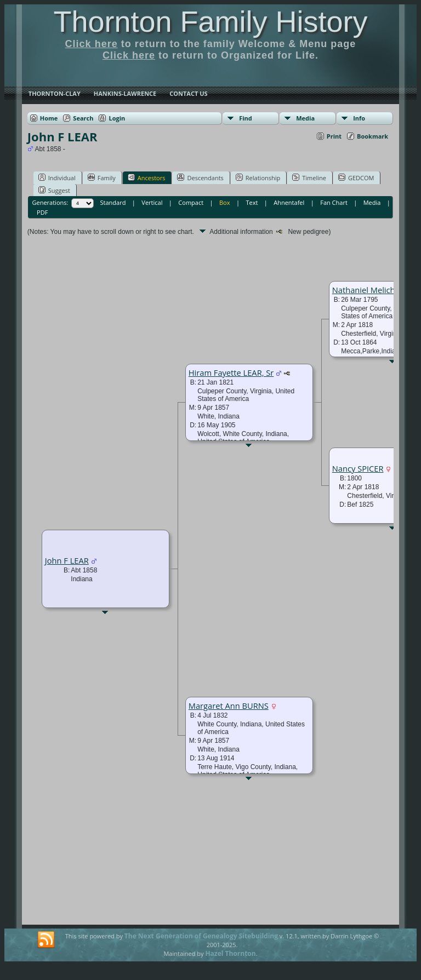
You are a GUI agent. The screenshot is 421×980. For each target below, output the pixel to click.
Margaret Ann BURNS (229, 706)
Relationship (258, 177)
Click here (92, 44)
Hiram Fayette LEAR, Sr (231, 372)
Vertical (152, 202)
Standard (113, 202)
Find (246, 118)
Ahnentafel (289, 202)
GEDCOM (356, 177)
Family (102, 177)
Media (305, 118)
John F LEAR (67, 560)
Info (359, 118)
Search (83, 118)
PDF (42, 212)
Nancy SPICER (358, 468)
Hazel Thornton (230, 953)
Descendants (200, 177)
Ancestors (147, 177)
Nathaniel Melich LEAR (374, 290)
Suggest (54, 190)
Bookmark (372, 136)
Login (117, 118)
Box (224, 202)
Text (252, 202)
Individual (57, 177)
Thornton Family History (210, 21)
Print (334, 136)
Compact (191, 202)
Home (49, 118)
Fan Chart (334, 202)
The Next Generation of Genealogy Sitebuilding (201, 936)
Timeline (309, 177)
